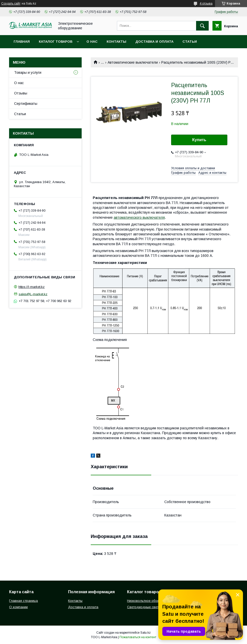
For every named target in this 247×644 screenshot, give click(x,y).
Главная (22, 42)
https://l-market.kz (32, 287)
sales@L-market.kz (33, 294)
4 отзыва (206, 4)
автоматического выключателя (139, 217)
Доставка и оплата (154, 42)
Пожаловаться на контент (138, 637)
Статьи (190, 42)
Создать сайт (11, 4)
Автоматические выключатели (133, 62)
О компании (18, 607)
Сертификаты (26, 104)
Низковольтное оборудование (151, 601)
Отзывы (21, 93)
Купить (199, 140)
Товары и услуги (28, 72)
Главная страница (23, 601)
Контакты (116, 42)
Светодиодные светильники (149, 607)
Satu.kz (146, 633)
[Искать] (202, 26)
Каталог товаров (56, 42)
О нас (92, 42)
